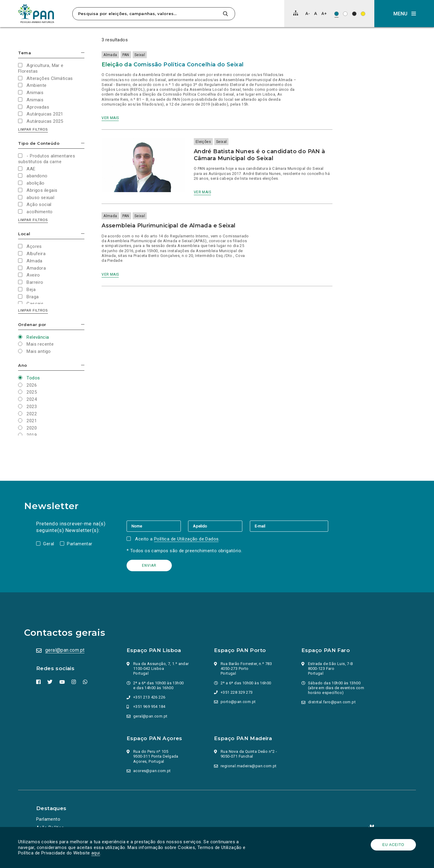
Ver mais (110, 118)
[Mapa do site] (296, 13)
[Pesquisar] (225, 14)
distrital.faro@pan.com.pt (332, 702)
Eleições (203, 142)
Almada (110, 55)
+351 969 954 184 (149, 706)
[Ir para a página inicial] (36, 14)
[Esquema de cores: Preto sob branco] (345, 14)
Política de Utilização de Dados (186, 539)
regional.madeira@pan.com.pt (249, 766)
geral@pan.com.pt (65, 650)
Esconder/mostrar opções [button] (83, 53)
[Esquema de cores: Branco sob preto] (354, 14)
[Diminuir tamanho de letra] (308, 13)
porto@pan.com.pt (238, 702)
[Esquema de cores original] (337, 14)
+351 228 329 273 (237, 692)
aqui (96, 853)
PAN (126, 55)
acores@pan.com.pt (152, 771)
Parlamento (48, 819)
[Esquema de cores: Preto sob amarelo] (363, 14)
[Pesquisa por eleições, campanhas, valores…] (147, 14)
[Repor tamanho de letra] (315, 13)
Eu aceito (393, 845)
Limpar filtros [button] (33, 129)
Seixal (140, 55)
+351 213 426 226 (149, 697)
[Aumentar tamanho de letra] (324, 13)
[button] (404, 14)
